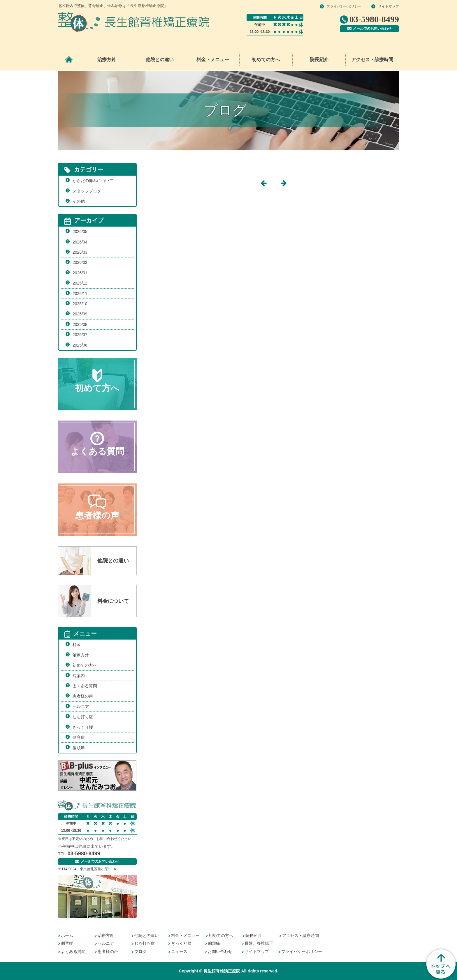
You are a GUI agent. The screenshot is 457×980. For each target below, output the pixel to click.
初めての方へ (266, 60)
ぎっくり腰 (83, 727)
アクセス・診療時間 (372, 60)
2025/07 (80, 335)
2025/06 (80, 345)
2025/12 (80, 283)
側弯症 (79, 737)
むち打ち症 (83, 717)
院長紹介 (319, 60)
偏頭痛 (79, 748)
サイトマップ (389, 6)
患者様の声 (83, 696)
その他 (79, 201)
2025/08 (80, 324)
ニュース (179, 951)
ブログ (140, 951)
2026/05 (80, 232)
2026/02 (80, 262)
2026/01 (80, 273)
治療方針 (107, 60)
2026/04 (80, 242)
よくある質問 (85, 686)
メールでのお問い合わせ (369, 29)
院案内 (79, 676)
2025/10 (80, 304)
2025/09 (80, 314)
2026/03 (80, 252)
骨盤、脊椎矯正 (259, 943)
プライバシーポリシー (344, 6)
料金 (77, 644)
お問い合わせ (220, 951)
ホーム (67, 935)
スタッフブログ (87, 191)
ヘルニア (81, 707)
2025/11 (80, 294)
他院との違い (160, 60)
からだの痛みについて (93, 181)
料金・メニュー (185, 935)
